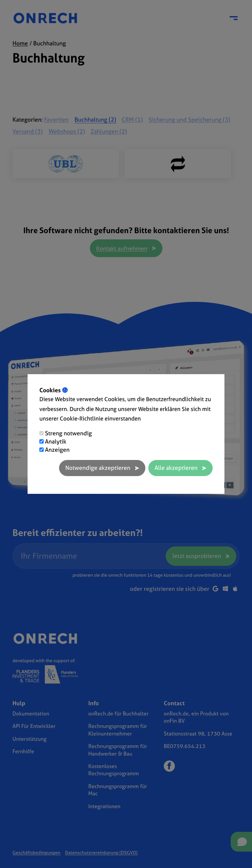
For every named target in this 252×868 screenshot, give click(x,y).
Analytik (56, 441)
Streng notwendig (68, 433)
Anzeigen (57, 450)
